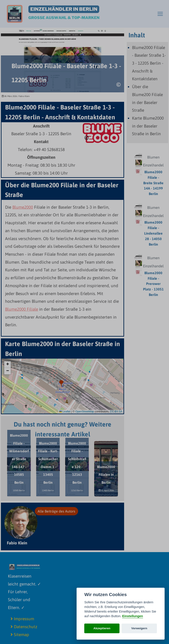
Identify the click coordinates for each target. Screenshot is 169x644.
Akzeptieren (102, 628)
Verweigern (139, 628)
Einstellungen (132, 616)
